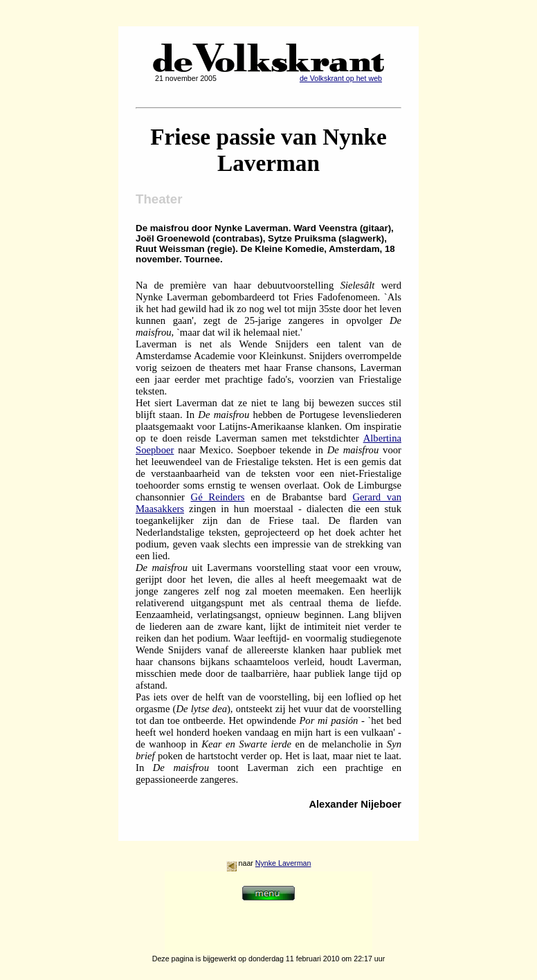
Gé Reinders (218, 497)
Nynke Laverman (283, 863)
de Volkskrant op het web (341, 78)
